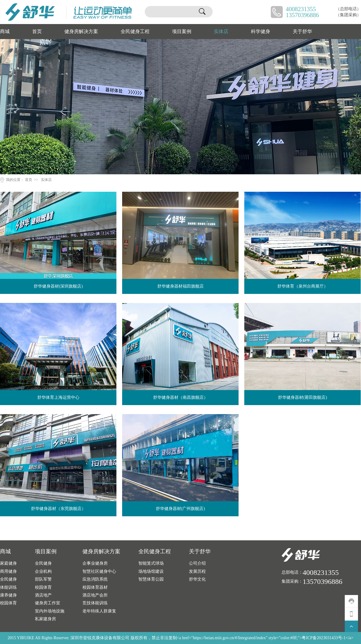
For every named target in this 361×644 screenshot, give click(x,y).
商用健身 (8, 571)
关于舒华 (302, 31)
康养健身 (8, 595)
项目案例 (182, 31)
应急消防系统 (95, 579)
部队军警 (43, 579)
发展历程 (197, 571)
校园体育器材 (95, 587)
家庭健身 (8, 563)
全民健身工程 (135, 31)
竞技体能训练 (95, 603)
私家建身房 (45, 619)
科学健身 (261, 31)
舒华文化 (197, 579)
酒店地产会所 (95, 595)
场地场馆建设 (151, 571)
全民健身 (8, 579)
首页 (37, 31)
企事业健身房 (95, 563)
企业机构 (43, 571)
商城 (5, 31)
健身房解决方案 (81, 31)
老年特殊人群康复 (99, 611)
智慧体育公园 (151, 579)
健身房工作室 (48, 603)
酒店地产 (43, 595)
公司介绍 (197, 563)
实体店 (221, 31)
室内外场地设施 (50, 611)
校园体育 (8, 603)
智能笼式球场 (151, 563)
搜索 (202, 12)
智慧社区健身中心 (99, 571)
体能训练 (8, 587)
